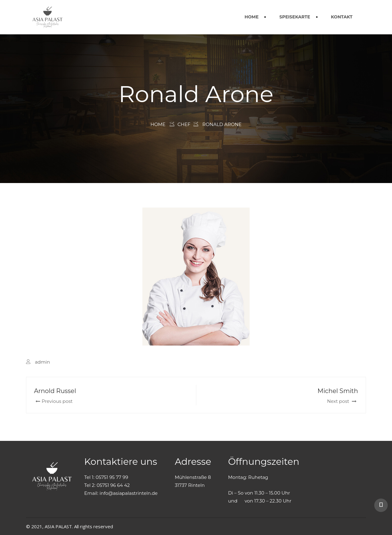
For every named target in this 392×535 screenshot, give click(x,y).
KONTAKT (342, 17)
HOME (251, 17)
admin (42, 362)
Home (158, 124)
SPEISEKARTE (295, 17)
